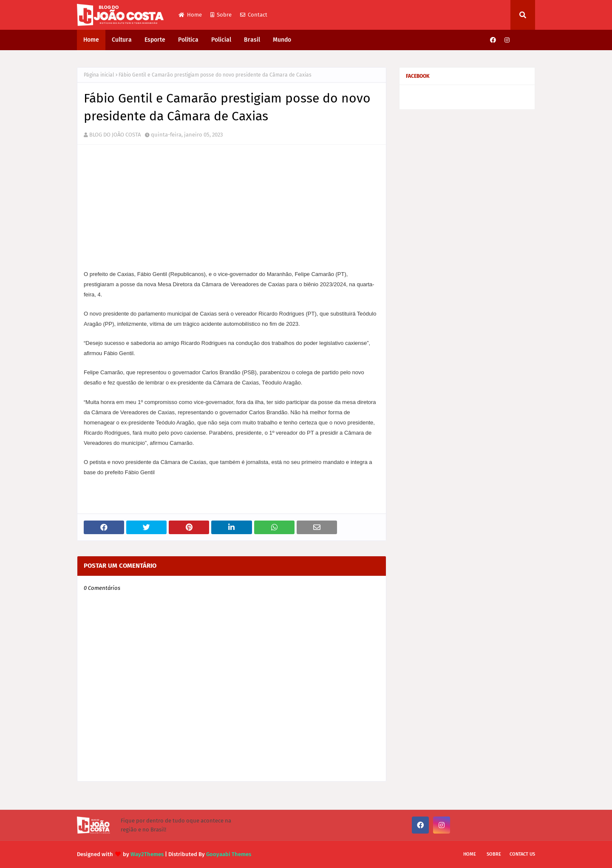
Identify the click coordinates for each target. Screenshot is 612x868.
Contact (254, 15)
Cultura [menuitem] (122, 40)
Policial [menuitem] (221, 40)
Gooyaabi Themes (229, 854)
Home (190, 15)
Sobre (221, 15)
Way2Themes (147, 854)
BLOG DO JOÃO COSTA (115, 135)
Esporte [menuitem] (155, 40)
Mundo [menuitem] (282, 40)
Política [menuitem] (188, 40)
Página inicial (99, 75)
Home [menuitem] (91, 40)
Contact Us (522, 854)
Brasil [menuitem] (252, 40)
